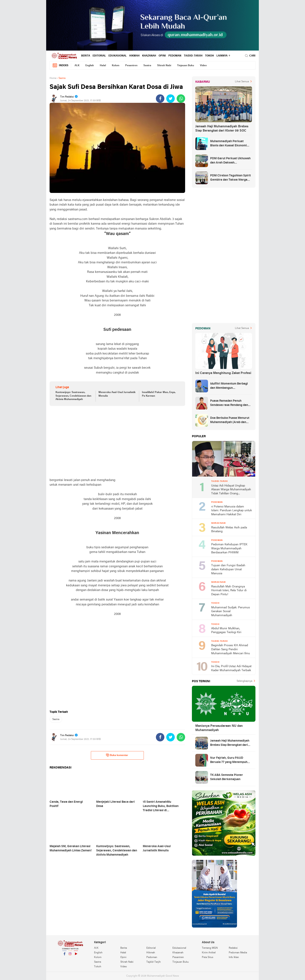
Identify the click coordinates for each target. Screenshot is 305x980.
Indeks (60, 65)
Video (203, 66)
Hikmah (134, 56)
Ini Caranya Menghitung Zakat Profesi (223, 373)
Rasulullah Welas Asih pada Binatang (229, 530)
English (90, 66)
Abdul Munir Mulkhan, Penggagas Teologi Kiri (226, 631)
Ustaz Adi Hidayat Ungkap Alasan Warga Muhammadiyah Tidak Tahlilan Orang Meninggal (231, 490)
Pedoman (175, 56)
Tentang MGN (210, 948)
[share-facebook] (160, 99)
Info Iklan (234, 957)
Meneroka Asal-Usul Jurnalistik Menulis (117, 394)
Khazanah (149, 56)
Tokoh (209, 56)
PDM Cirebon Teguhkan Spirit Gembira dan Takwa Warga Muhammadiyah (230, 178)
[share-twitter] (171, 99)
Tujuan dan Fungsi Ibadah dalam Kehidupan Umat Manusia (228, 569)
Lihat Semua (242, 82)
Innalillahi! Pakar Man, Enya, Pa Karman (159, 394)
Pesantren (131, 66)
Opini (162, 56)
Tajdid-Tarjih (193, 56)
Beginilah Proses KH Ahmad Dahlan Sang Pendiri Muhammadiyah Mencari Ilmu (231, 649)
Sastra (147, 66)
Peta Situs (208, 957)
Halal (103, 66)
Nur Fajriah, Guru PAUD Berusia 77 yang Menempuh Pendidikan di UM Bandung (229, 760)
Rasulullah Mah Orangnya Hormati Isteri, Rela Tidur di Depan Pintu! (229, 591)
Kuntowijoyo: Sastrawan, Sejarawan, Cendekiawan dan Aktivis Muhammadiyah (73, 396)
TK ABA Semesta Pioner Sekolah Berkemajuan (227, 777)
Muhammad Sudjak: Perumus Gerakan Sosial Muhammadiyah (231, 612)
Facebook (64, 956)
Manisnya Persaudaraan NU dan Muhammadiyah (219, 728)
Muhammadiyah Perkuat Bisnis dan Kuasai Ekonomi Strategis (228, 144)
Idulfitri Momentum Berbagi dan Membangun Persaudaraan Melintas (229, 386)
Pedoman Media (238, 953)
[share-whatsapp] (181, 99)
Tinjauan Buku (186, 66)
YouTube (76, 956)
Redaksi (233, 948)
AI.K (77, 66)
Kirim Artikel (209, 953)
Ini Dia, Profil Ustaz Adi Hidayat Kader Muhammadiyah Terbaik (231, 668)
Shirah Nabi (164, 66)
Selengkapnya (244, 681)
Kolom (116, 66)
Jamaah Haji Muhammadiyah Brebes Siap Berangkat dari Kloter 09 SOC (222, 129)
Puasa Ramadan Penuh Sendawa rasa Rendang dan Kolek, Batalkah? (229, 403)
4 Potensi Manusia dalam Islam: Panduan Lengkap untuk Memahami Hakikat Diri (232, 511)
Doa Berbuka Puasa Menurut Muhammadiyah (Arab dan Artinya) (230, 421)
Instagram (70, 956)
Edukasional (118, 56)
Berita (86, 56)
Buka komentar (117, 755)
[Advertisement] (117, 442)
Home (53, 78)
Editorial (99, 56)
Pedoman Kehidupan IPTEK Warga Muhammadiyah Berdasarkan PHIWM (229, 548)
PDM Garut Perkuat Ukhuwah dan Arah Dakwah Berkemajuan (230, 161)
